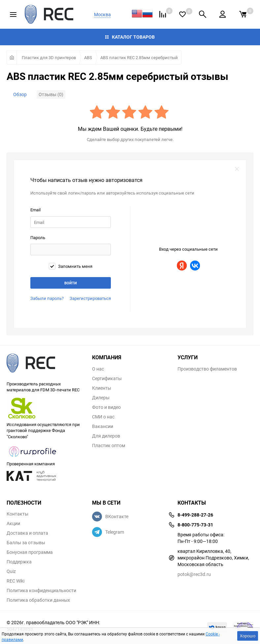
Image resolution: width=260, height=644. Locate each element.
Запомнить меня (71, 266)
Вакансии (103, 426)
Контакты (17, 514)
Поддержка (19, 562)
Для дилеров (106, 436)
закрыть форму (237, 169)
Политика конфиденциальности (41, 590)
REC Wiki (16, 581)
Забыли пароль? (47, 298)
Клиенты (102, 388)
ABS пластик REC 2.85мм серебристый (139, 57)
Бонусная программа (30, 552)
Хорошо (248, 636)
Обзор (20, 94)
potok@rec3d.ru (194, 574)
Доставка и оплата (27, 533)
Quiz (11, 571)
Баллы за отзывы (26, 543)
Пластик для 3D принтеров (49, 57)
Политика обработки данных (38, 600)
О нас (98, 369)
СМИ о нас (103, 417)
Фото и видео (106, 407)
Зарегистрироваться (90, 298)
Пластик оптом (109, 446)
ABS (88, 57)
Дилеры (101, 398)
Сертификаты (107, 378)
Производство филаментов (207, 369)
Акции (13, 523)
